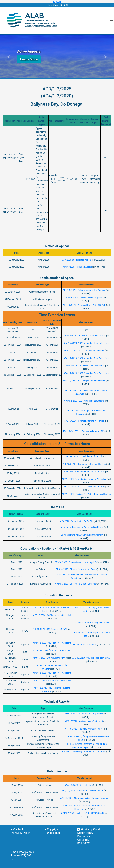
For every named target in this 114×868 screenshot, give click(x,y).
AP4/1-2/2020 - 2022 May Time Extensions (84, 366)
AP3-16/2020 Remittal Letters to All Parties (84, 421)
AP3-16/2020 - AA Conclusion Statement (84, 721)
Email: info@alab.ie (23, 852)
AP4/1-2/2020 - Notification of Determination (82, 791)
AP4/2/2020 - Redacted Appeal (77, 260)
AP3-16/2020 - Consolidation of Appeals (84, 457)
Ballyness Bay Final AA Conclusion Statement (82, 535)
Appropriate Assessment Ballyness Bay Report (82, 527)
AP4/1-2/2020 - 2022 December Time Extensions (86, 373)
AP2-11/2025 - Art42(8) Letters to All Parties (84, 487)
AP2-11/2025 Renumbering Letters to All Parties (84, 479)
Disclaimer (52, 833)
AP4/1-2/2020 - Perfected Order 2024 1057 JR (84, 305)
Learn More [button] (29, 59)
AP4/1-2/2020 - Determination (79, 785)
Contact (17, 829)
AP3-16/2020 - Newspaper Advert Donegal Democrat (85, 798)
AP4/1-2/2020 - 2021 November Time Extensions (86, 358)
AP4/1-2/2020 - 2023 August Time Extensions (84, 381)
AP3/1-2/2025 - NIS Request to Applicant (52, 673)
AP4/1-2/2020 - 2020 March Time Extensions (84, 336)
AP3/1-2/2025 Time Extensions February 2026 (84, 431)
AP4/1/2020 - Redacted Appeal (77, 267)
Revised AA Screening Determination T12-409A (84, 752)
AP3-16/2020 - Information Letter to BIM (52, 650)
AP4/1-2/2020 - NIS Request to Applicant (52, 643)
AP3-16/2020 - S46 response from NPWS (91, 658)
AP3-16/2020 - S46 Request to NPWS (50, 629)
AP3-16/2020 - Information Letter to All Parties (84, 464)
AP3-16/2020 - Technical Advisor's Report (84, 729)
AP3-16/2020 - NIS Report (85, 645)
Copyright (52, 829)
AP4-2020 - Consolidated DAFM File (77, 521)
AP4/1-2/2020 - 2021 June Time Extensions (84, 351)
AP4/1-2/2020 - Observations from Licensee (75, 584)
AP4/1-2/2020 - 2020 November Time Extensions (86, 343)
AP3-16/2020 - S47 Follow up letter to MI (52, 615)
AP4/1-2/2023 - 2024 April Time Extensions (84, 401)
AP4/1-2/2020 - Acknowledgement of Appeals (84, 290)
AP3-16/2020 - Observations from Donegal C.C (76, 562)
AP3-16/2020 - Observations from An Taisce (76, 569)
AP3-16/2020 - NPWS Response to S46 (91, 623)
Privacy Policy (21, 833)
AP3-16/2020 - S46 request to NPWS (50, 658)
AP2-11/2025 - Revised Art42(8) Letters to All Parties (86, 494)
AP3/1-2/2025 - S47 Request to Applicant (52, 680)
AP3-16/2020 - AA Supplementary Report (84, 714)
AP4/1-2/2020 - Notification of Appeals (84, 298)
